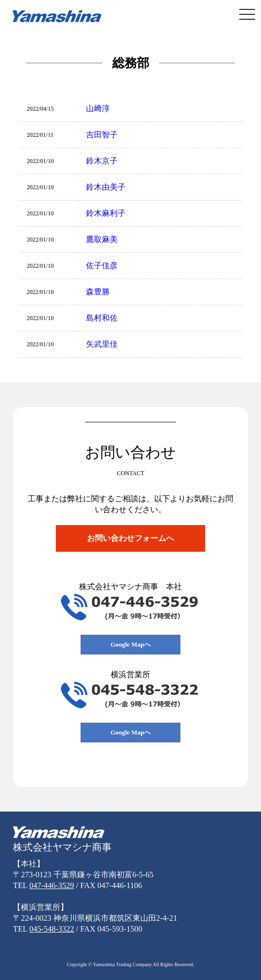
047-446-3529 (52, 885)
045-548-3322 (52, 929)
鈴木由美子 (106, 187)
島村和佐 (102, 318)
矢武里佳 (102, 344)
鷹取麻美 (102, 239)
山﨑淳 (98, 108)
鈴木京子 (102, 161)
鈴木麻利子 (106, 213)
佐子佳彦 (102, 265)
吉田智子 (102, 135)
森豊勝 (98, 292)
